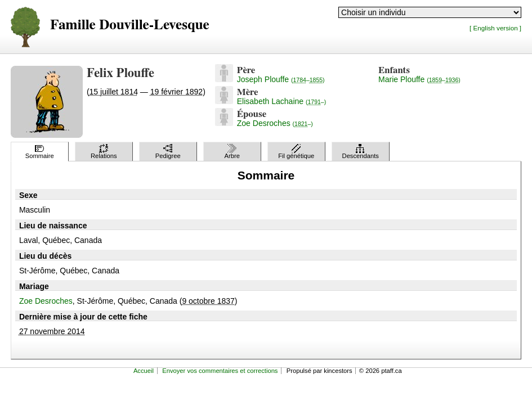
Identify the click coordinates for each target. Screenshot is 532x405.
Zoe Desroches (275, 123)
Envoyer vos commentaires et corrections (220, 371)
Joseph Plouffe (281, 79)
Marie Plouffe (419, 79)
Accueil (144, 371)
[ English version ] (495, 28)
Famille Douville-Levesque (130, 25)
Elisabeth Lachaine (281, 101)
